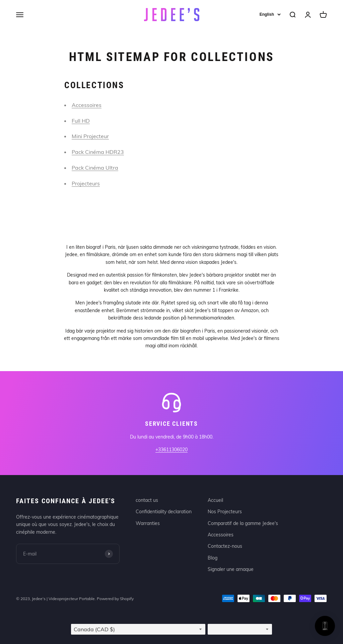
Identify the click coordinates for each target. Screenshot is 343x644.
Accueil (215, 500)
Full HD (81, 121)
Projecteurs (86, 183)
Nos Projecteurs (225, 512)
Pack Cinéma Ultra (95, 168)
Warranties (148, 523)
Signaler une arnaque (231, 569)
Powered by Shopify (115, 599)
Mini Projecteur (90, 136)
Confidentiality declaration (164, 512)
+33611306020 (171, 450)
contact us (147, 500)
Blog (213, 558)
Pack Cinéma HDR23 (98, 152)
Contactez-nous (225, 546)
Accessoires (87, 105)
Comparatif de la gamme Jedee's (243, 523)
